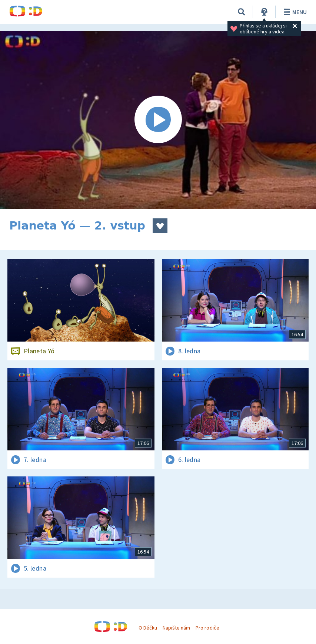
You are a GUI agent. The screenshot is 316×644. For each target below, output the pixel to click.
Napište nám (176, 628)
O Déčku (148, 628)
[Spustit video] (158, 120)
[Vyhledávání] (242, 12)
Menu (294, 12)
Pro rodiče (207, 628)
